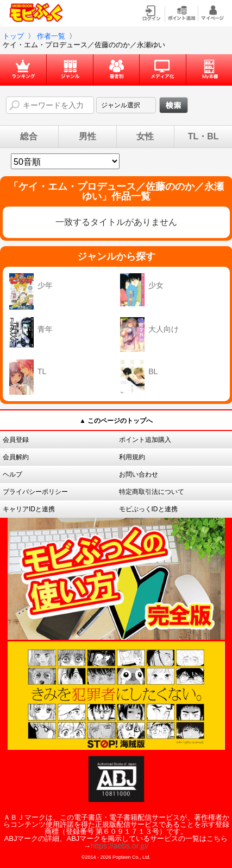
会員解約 (16, 457)
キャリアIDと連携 (29, 509)
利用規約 (132, 457)
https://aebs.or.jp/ (120, 846)
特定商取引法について (152, 492)
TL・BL (203, 137)
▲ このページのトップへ (116, 421)
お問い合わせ (139, 474)
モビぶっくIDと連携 (148, 509)
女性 (145, 137)
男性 (87, 137)
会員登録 (16, 440)
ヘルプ (12, 474)
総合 (29, 137)
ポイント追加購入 (145, 440)
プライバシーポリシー (35, 492)
